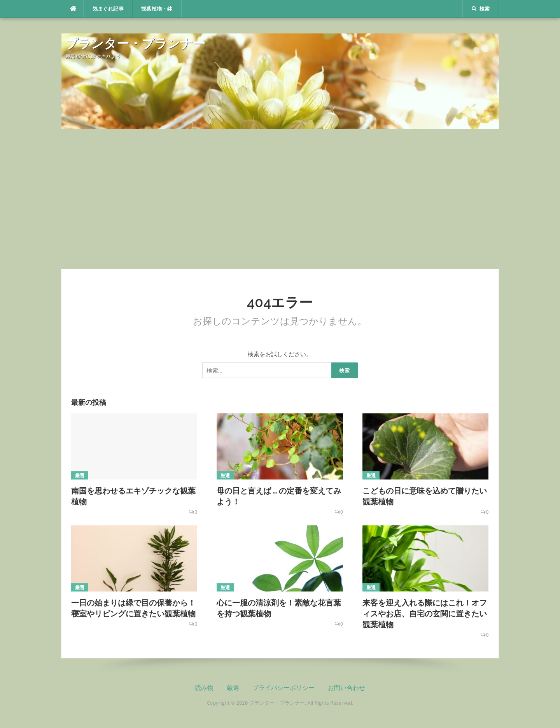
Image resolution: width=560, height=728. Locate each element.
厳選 (80, 475)
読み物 (204, 688)
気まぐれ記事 (108, 9)
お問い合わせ (346, 688)
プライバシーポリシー (283, 688)
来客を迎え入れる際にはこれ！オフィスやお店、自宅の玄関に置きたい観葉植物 (425, 614)
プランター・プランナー (135, 43)
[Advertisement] (280, 199)
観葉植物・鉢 (157, 9)
